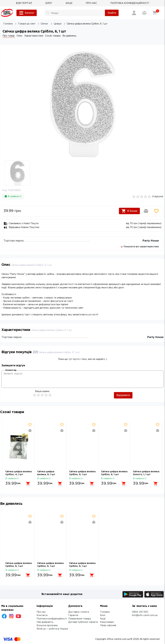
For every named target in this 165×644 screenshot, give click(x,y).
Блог (103, 615)
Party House (151, 241)
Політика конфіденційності (52, 619)
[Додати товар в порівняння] (146, 211)
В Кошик (129, 211)
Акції (103, 619)
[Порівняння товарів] (144, 13)
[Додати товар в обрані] (156, 211)
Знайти (112, 13)
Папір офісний (108, 626)
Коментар (11, 370)
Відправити (123, 395)
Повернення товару (80, 619)
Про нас (41, 612)
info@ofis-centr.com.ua (145, 615)
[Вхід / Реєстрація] (134, 13)
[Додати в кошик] (28, 484)
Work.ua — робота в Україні (52, 629)
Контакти (42, 615)
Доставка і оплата (79, 612)
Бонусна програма (47, 626)
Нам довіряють (45, 622)
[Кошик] (155, 13)
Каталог (27, 13)
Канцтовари (107, 622)
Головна (105, 612)
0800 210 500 (140, 612)
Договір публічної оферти (83, 622)
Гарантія (73, 615)
